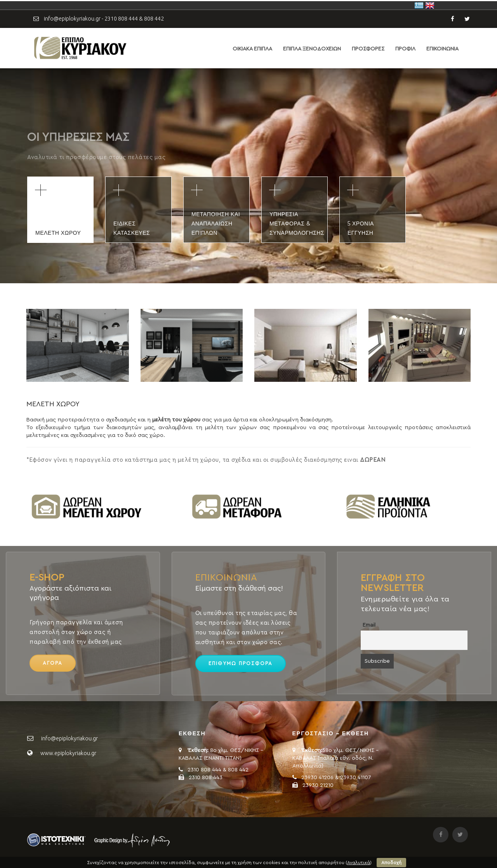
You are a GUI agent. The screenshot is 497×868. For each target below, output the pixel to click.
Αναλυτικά (359, 863)
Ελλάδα (419, 5)
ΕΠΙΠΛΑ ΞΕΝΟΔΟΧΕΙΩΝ (312, 49)
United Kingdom (430, 5)
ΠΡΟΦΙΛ (405, 49)
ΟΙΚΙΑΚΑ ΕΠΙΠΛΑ (252, 49)
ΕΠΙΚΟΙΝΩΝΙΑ (442, 49)
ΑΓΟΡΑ (53, 663)
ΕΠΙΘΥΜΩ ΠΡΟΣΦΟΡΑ (241, 663)
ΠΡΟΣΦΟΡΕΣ (368, 49)
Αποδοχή (391, 863)
